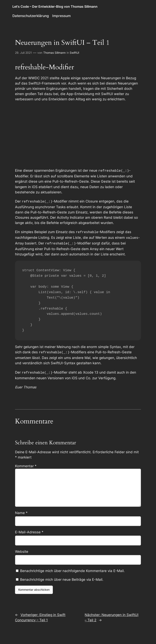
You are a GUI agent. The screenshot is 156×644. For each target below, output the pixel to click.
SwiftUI (74, 53)
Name (21, 510)
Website (22, 549)
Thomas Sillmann (54, 53)
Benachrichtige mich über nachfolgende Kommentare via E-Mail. (72, 568)
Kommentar (26, 463)
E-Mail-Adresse (29, 529)
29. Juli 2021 (23, 53)
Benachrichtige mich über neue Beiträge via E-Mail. (62, 577)
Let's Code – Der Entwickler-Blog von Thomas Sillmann (55, 6)
